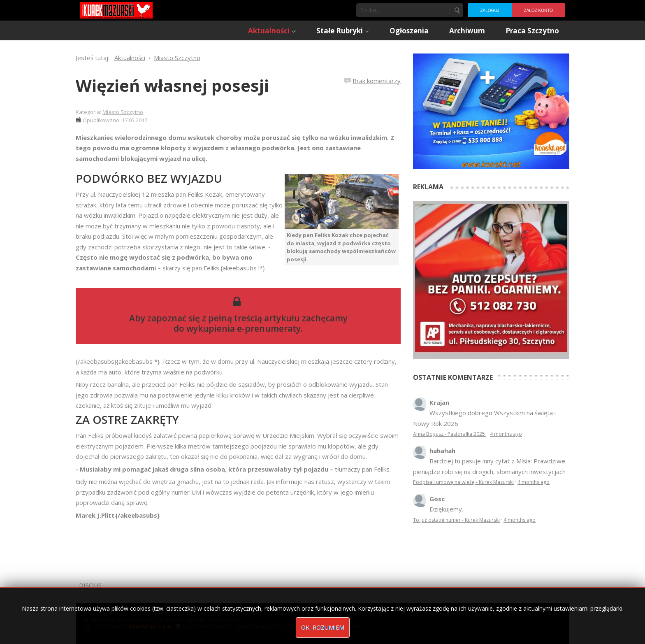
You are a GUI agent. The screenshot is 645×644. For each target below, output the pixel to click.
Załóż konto (538, 10)
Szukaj (457, 10)
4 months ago (506, 434)
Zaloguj (490, 10)
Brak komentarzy (377, 81)
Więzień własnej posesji (172, 85)
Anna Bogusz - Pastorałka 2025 (450, 434)
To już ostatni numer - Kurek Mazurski (456, 520)
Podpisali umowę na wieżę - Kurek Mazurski (463, 482)
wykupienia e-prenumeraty (244, 328)
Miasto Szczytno (123, 112)
